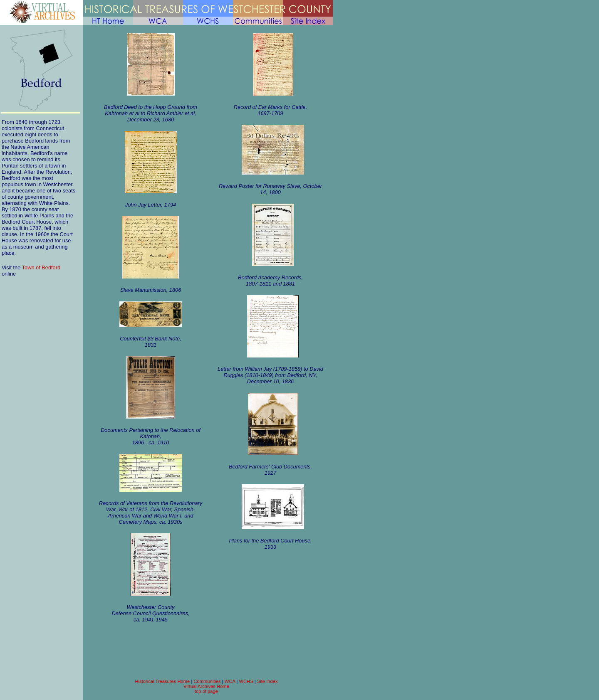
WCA (230, 681)
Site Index (267, 681)
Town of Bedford (41, 267)
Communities (207, 681)
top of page (206, 691)
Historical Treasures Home (162, 681)
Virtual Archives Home (206, 686)
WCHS (246, 681)
